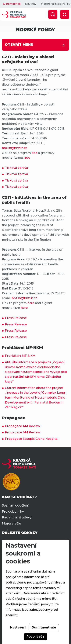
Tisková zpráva (16, 168)
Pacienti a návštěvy (17, 517)
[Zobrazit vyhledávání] (53, 14)
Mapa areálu (11, 523)
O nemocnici (12, 4)
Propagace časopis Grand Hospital (32, 439)
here (31, 303)
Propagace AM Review (22, 426)
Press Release (16, 318)
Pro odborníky (13, 512)
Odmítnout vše (44, 627)
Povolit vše (35, 637)
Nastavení (18, 627)
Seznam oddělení (15, 506)
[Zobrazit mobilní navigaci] (65, 14)
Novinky (30, 4)
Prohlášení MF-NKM (20, 356)
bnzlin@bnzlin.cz (15, 148)
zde (34, 153)
